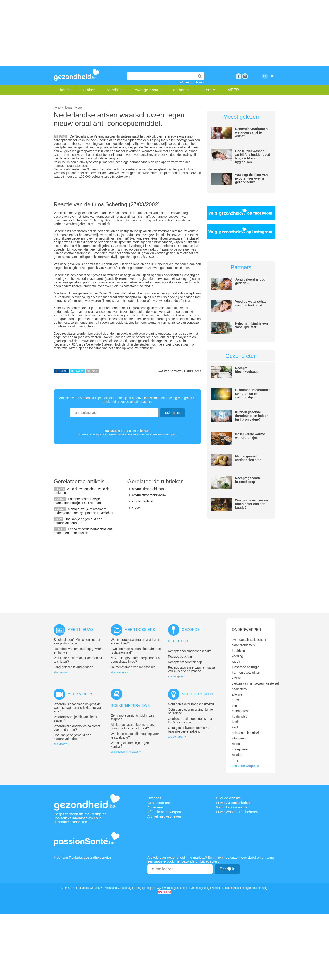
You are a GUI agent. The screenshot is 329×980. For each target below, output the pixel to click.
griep (235, 760)
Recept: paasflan (180, 657)
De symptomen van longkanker (133, 667)
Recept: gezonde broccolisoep (248, 480)
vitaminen (239, 738)
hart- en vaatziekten (246, 673)
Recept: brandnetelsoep (185, 662)
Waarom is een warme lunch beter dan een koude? (252, 504)
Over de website (228, 798)
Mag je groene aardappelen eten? (249, 458)
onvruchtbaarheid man (148, 489)
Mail (94, 371)
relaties (237, 755)
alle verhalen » (177, 737)
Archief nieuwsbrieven (164, 816)
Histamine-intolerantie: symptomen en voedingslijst (252, 394)
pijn (234, 705)
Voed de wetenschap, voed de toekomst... (251, 303)
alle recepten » (177, 676)
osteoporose (241, 711)
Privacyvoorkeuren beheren (237, 812)
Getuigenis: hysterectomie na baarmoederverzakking (189, 730)
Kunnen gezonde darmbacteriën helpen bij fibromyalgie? (252, 416)
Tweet (79, 371)
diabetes (181, 90)
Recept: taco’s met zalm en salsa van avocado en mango (191, 669)
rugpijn (237, 662)
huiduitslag (240, 716)
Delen (63, 371)
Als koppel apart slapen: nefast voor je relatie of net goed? (133, 726)
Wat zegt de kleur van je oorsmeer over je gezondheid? (251, 178)
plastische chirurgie (246, 667)
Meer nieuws (81, 630)
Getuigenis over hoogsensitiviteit (191, 704)
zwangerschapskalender (249, 640)
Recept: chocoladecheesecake (190, 651)
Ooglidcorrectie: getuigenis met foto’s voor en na (190, 720)
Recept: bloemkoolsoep (247, 370)
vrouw (136, 507)
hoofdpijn (238, 651)
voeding (115, 90)
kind (235, 727)
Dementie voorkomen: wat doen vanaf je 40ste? (252, 132)
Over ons (154, 798)
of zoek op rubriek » (192, 82)
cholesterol (240, 689)
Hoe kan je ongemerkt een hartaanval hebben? (78, 521)
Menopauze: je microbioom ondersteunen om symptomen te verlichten (84, 511)
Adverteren (156, 807)
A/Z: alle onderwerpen (164, 812)
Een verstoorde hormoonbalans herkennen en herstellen (83, 531)
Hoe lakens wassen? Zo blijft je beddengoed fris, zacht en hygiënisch (253, 156)
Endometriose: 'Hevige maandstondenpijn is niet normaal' (78, 501)
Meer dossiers (140, 630)
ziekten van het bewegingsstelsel (255, 683)
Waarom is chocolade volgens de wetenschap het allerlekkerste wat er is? (78, 708)
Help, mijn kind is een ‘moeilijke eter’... (251, 325)
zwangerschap (147, 90)
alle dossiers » (120, 672)
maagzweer (240, 749)
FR (272, 77)
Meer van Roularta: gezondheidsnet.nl (83, 857)
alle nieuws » (62, 672)
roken (236, 744)
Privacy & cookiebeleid (233, 803)
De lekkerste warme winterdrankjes (250, 436)
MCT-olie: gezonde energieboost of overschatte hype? (136, 660)
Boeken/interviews (130, 706)
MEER (233, 90)
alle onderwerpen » (245, 766)
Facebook (239, 76)
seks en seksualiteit (246, 733)
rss (245, 76)
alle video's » (62, 744)
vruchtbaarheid (143, 501)
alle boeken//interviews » (126, 752)
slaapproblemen (243, 645)
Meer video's (80, 694)
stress (236, 700)
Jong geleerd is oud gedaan (73, 667)
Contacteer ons (159, 803)
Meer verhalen (197, 694)
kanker (89, 90)
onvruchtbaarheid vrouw (149, 495)
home (65, 90)
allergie (208, 90)
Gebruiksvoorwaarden (233, 807)
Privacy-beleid (138, 435)
